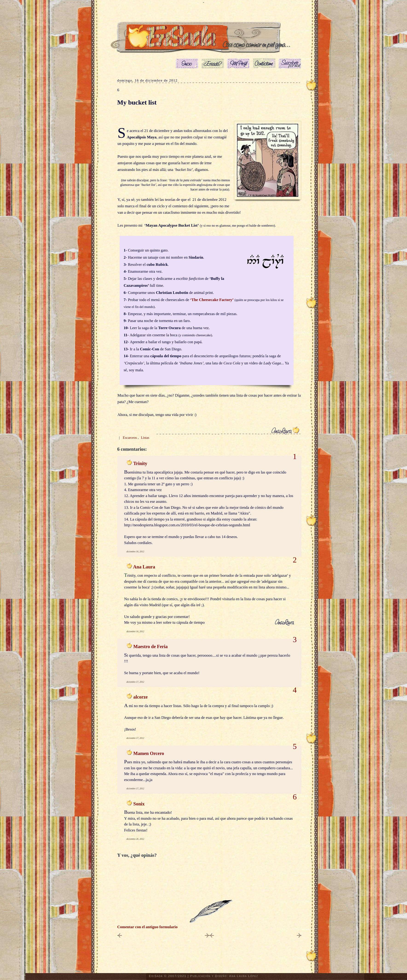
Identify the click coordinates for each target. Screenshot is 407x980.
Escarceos (130, 437)
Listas (145, 437)
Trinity (140, 463)
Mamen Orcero (149, 753)
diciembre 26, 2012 (135, 839)
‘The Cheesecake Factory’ (212, 300)
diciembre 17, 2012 (135, 682)
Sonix (139, 804)
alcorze (141, 697)
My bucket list (137, 102)
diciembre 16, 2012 (135, 551)
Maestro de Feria (151, 647)
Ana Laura (144, 567)
